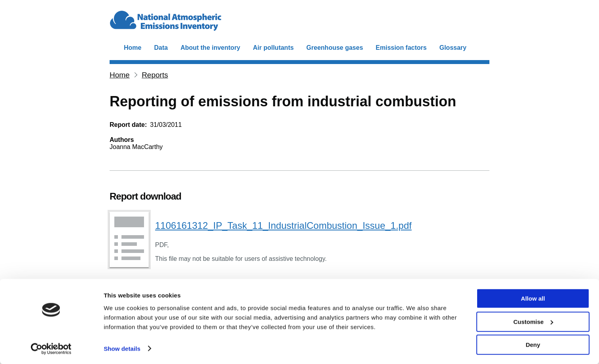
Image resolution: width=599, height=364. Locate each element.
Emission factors (401, 48)
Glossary (453, 48)
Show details (122, 348)
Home (133, 48)
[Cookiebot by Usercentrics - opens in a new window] (51, 349)
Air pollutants (273, 48)
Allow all (533, 298)
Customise (533, 322)
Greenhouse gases (335, 48)
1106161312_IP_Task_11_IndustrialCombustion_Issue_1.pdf (283, 225)
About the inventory (210, 48)
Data (161, 48)
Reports (155, 75)
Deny (533, 344)
